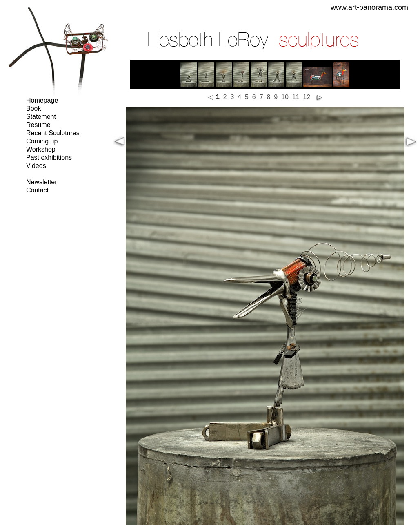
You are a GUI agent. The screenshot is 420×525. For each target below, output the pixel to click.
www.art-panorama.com (369, 7)
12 (307, 97)
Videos (36, 166)
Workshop (41, 149)
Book (33, 108)
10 (285, 97)
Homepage (42, 100)
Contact (37, 190)
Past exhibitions (49, 157)
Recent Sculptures (53, 133)
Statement (41, 117)
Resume (38, 125)
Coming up (42, 141)
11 (296, 97)
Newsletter (42, 182)
